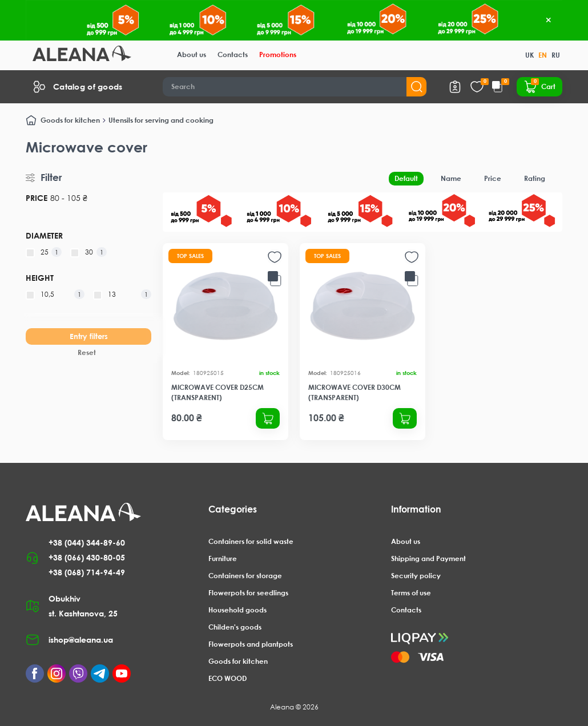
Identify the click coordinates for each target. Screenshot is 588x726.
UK (529, 55)
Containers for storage (245, 576)
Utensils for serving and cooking (161, 120)
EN (543, 55)
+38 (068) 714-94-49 (87, 572)
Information (416, 509)
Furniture (223, 558)
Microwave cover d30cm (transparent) (355, 392)
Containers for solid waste (251, 541)
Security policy (416, 576)
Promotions (278, 55)
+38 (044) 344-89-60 (87, 543)
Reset (87, 352)
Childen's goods (235, 627)
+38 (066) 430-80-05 (87, 557)
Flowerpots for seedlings (248, 593)
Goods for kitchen (70, 120)
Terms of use (411, 593)
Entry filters (89, 336)
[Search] (295, 87)
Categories (233, 509)
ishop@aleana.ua (81, 640)
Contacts (233, 55)
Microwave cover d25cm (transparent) (218, 392)
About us (192, 55)
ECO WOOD (227, 678)
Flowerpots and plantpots (251, 644)
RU (556, 55)
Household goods (237, 610)
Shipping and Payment (428, 558)
